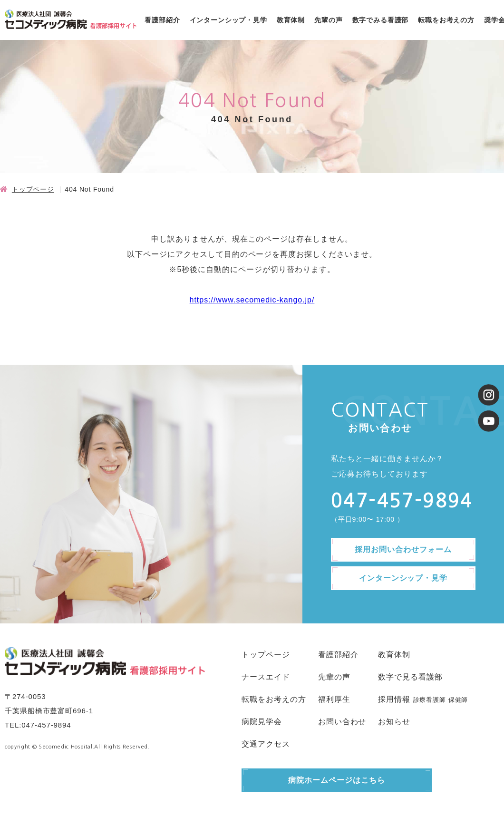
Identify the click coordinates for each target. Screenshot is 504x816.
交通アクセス (266, 744)
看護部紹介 (162, 20)
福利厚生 (334, 699)
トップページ (33, 189)
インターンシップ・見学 (228, 20)
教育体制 (291, 20)
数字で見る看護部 (410, 677)
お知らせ (394, 722)
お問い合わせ (342, 722)
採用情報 (394, 699)
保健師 (458, 700)
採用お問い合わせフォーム (403, 549)
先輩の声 (328, 20)
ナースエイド (266, 677)
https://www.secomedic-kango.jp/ (252, 300)
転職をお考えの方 (446, 20)
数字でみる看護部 (381, 20)
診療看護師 (430, 700)
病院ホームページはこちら (337, 780)
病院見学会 (262, 722)
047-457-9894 (46, 725)
